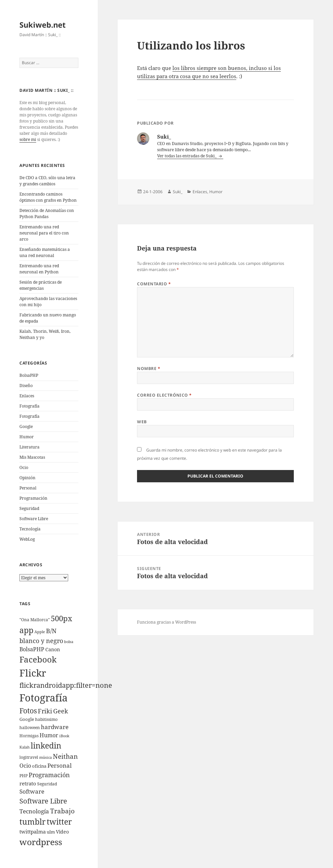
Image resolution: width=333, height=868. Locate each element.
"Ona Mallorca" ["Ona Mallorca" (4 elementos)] (35, 620)
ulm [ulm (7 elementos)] (51, 832)
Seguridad (29, 508)
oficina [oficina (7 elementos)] (39, 766)
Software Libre (34, 519)
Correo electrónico (164, 395)
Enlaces (27, 396)
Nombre (149, 368)
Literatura (29, 447)
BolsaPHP (29, 375)
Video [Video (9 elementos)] (62, 832)
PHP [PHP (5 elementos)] (24, 776)
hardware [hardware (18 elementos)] (55, 727)
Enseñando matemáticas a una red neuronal (45, 252)
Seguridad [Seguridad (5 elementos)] (47, 784)
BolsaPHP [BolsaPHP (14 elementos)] (32, 649)
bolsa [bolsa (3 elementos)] (69, 642)
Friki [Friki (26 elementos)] (45, 711)
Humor (27, 437)
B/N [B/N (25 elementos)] (51, 631)
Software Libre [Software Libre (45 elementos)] (43, 801)
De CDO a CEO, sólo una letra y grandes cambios (47, 181)
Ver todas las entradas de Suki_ (187, 156)
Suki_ (178, 192)
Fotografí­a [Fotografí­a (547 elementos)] (43, 698)
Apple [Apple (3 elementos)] (40, 632)
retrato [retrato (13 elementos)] (28, 783)
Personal (28, 488)
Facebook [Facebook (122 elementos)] (38, 659)
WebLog (27, 539)
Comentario (154, 284)
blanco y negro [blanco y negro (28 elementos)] (41, 641)
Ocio (24, 467)
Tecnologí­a (30, 529)
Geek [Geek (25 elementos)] (61, 711)
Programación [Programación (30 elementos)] (49, 775)
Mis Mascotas (32, 457)
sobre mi (28, 139)
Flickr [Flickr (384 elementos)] (33, 673)
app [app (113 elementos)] (26, 630)
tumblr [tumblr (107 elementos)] (33, 822)
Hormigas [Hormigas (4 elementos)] (29, 736)
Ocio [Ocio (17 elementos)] (25, 765)
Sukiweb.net (43, 25)
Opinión (27, 478)
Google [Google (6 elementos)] (27, 719)
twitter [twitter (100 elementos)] (59, 822)
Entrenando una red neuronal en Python (39, 269)
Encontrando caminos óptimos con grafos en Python (48, 197)
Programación (33, 498)
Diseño (26, 386)
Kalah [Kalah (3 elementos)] (25, 747)
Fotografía (29, 416)
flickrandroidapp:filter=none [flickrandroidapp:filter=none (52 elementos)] (66, 685)
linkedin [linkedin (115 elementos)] (46, 745)
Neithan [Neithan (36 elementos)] (65, 756)
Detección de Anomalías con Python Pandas (47, 214)
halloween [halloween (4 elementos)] (30, 728)
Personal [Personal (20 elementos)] (59, 765)
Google (26, 426)
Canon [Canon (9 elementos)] (53, 649)
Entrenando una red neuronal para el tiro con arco (44, 233)
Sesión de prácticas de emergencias (41, 285)
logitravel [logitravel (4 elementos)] (29, 757)
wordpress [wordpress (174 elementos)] (41, 842)
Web (142, 422)
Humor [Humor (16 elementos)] (49, 735)
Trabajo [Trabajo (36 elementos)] (62, 811)
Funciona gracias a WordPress (166, 622)
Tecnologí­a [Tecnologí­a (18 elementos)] (34, 811)
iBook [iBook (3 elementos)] (64, 736)
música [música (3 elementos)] (46, 757)
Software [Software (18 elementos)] (32, 791)
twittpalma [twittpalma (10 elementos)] (33, 832)
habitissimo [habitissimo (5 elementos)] (46, 719)
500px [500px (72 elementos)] (62, 618)
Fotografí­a (29, 406)
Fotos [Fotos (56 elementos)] (28, 711)
